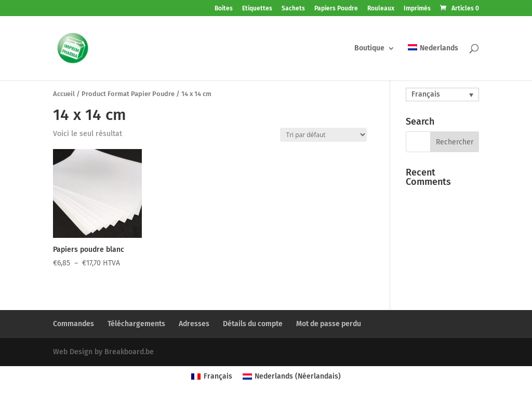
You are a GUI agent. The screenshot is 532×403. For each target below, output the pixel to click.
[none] (442, 95)
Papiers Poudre (336, 9)
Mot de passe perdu (329, 324)
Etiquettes (257, 9)
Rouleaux (381, 9)
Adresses (194, 324)
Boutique (369, 49)
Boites (224, 9)
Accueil (64, 94)
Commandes (74, 324)
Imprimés (417, 9)
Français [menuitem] (426, 94)
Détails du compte (253, 324)
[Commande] (323, 135)
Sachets (293, 9)
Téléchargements (136, 324)
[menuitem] (433, 62)
